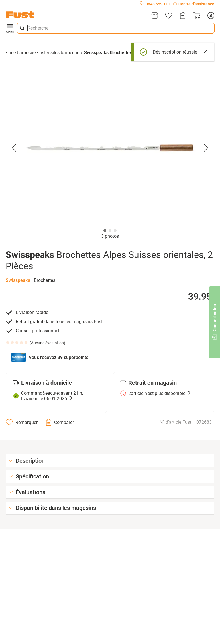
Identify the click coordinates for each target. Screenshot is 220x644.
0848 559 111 (155, 4)
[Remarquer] (22, 422)
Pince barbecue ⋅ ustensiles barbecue (42, 53)
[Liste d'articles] (169, 16)
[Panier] (197, 16)
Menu (10, 28)
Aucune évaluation (47, 343)
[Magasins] (155, 16)
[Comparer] (60, 422)
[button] (110, 148)
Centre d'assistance (194, 4)
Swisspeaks (18, 280)
